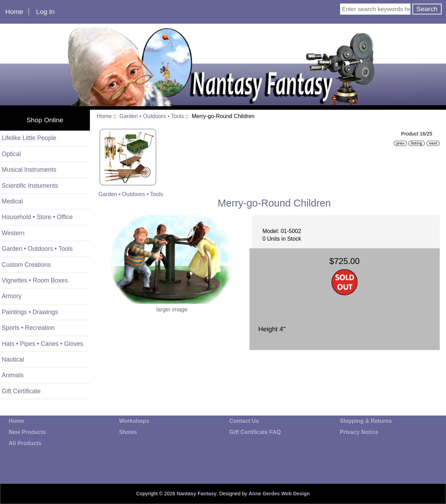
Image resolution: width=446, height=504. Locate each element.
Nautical (13, 359)
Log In (45, 12)
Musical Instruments (29, 170)
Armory (12, 296)
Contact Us (244, 421)
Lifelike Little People (29, 138)
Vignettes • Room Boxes (35, 280)
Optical (11, 154)
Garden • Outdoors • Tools (152, 116)
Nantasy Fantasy (197, 494)
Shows (128, 432)
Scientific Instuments (30, 186)
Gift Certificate (21, 391)
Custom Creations (26, 265)
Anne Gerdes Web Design (279, 494)
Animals (13, 375)
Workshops (134, 421)
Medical (12, 201)
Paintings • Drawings (30, 312)
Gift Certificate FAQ (255, 432)
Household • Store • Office (37, 217)
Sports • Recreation (28, 328)
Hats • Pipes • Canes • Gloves (43, 344)
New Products (27, 432)
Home (14, 12)
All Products (25, 443)
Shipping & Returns (366, 421)
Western (13, 233)
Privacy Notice (359, 432)
